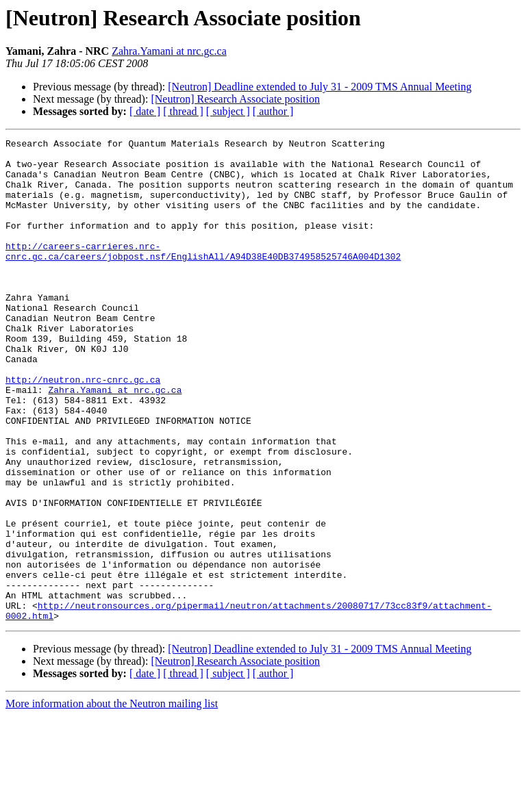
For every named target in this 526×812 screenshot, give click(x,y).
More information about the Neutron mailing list (112, 800)
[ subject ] (228, 111)
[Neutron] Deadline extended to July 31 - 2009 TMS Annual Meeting (320, 87)
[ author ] (273, 111)
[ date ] (145, 111)
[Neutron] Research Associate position (235, 99)
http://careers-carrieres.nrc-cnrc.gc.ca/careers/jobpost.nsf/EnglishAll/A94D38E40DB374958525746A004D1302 (203, 275)
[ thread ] (183, 111)
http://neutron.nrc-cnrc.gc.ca (83, 429)
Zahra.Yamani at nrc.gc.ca (169, 51)
